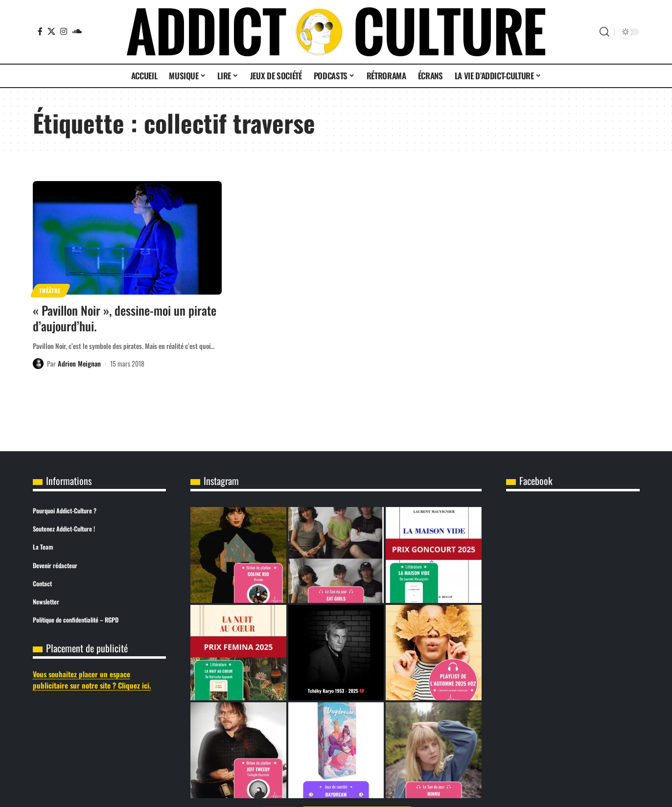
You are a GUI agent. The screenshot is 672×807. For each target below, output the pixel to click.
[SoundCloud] (77, 31)
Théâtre (50, 290)
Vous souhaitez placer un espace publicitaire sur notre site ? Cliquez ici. (92, 680)
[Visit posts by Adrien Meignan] (38, 364)
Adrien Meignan (79, 363)
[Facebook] (40, 31)
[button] (604, 32)
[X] (51, 31)
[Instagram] (64, 31)
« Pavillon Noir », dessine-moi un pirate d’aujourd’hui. (125, 318)
